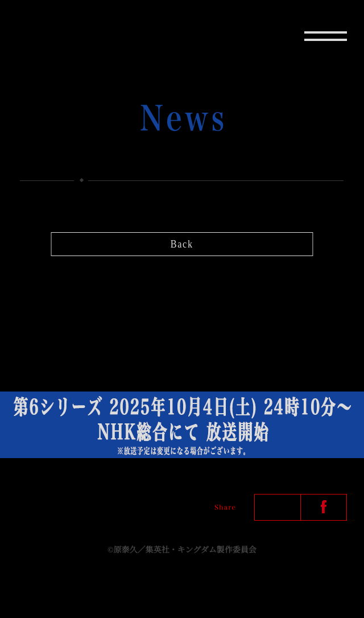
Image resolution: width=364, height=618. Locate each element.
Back (182, 244)
